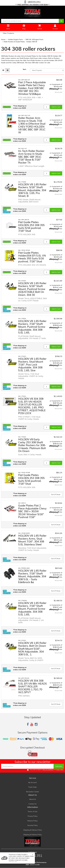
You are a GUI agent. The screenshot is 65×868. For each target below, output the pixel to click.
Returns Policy (32, 821)
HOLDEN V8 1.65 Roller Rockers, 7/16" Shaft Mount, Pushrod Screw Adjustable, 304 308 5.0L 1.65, (32, 327)
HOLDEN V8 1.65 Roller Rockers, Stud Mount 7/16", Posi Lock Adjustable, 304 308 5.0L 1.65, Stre (32, 365)
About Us (33, 799)
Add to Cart (56, 107)
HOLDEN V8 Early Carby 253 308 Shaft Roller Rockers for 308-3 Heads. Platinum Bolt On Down (32, 445)
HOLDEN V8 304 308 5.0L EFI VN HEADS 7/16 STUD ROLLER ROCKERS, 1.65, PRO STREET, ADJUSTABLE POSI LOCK (32, 406)
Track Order (32, 787)
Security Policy (32, 825)
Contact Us (32, 804)
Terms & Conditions (48, 770)
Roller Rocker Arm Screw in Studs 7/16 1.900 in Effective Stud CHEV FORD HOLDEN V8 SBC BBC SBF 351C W (32, 125)
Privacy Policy (60, 770)
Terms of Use (32, 812)
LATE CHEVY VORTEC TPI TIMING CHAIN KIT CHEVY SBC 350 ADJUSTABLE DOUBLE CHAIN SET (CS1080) (21, 858)
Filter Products (8, 33)
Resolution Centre (33, 792)
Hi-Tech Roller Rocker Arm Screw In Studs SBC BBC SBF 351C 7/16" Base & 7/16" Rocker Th (31, 157)
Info (61, 89)
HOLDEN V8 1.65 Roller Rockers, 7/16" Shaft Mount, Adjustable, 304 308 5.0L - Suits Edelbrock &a (32, 576)
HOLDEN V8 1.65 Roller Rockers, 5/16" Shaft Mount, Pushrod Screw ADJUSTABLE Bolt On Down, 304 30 (32, 289)
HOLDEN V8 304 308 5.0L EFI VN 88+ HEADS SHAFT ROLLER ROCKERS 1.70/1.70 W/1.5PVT (32, 686)
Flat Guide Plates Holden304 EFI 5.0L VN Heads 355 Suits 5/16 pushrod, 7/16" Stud (32, 257)
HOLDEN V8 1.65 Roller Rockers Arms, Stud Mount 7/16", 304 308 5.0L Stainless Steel (32, 540)
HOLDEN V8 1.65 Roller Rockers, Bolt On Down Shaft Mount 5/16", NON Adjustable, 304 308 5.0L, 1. (32, 649)
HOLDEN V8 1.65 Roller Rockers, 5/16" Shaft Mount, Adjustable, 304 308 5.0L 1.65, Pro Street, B (32, 190)
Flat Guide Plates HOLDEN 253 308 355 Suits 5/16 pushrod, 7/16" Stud (31, 226)
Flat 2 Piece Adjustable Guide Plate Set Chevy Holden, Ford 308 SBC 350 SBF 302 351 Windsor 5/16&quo (32, 88)
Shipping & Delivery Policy (33, 830)
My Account (32, 782)
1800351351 (34, 2)
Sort (24, 69)
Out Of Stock (56, 494)
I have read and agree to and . (46, 770)
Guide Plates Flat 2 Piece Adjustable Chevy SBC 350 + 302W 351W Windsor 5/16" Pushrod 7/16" (32, 511)
